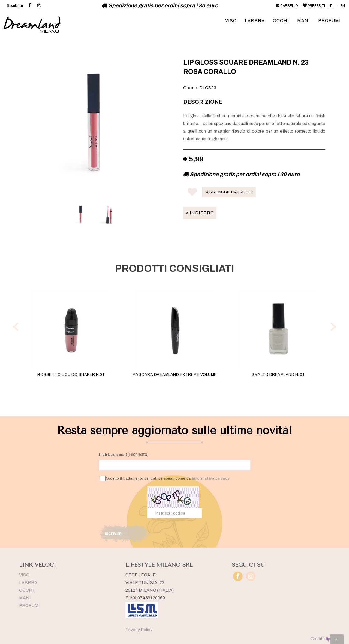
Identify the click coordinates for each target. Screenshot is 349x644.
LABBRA (255, 21)
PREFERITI (313, 6)
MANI (304, 21)
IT (330, 6)
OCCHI (281, 21)
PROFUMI (330, 21)
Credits (320, 639)
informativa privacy (211, 478)
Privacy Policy (139, 630)
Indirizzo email (113, 455)
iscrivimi (114, 533)
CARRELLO (286, 6)
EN (343, 6)
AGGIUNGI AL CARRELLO (229, 192)
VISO (231, 21)
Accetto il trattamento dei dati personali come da (165, 478)
